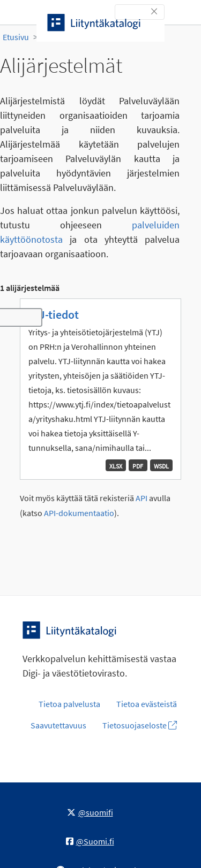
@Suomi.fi (90, 841)
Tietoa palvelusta (69, 704)
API (142, 498)
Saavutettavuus (58, 725)
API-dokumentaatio (79, 513)
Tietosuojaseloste (140, 725)
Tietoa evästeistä (147, 704)
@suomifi (90, 812)
